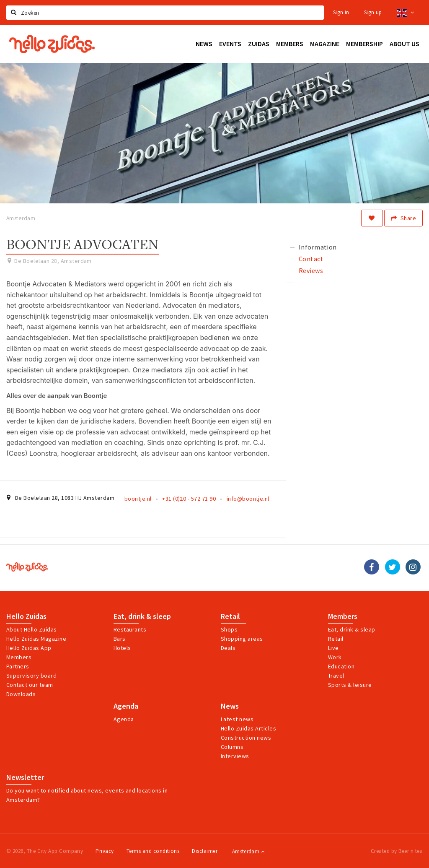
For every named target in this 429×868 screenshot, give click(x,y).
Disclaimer (205, 851)
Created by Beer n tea (397, 851)
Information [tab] (318, 247)
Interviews (235, 756)
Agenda (126, 706)
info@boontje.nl (248, 499)
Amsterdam (248, 851)
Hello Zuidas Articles (248, 728)
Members (19, 657)
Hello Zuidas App (29, 648)
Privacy (105, 851)
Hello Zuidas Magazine (36, 639)
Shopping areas (242, 639)
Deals (228, 648)
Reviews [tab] (311, 270)
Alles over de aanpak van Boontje (57, 396)
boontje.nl (138, 499)
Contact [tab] (311, 259)
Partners (18, 666)
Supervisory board (31, 676)
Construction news (246, 738)
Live (333, 648)
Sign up (373, 12)
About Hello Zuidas (32, 629)
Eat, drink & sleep (142, 616)
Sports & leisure (350, 685)
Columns (232, 747)
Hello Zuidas (26, 616)
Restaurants (130, 629)
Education (341, 666)
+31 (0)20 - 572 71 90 (189, 499)
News (230, 706)
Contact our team (30, 685)
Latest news (237, 719)
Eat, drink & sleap (352, 629)
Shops (229, 629)
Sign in (341, 12)
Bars (120, 639)
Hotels (122, 648)
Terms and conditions (153, 851)
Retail (230, 616)
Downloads (21, 694)
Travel (336, 676)
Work (335, 657)
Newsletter (25, 777)
